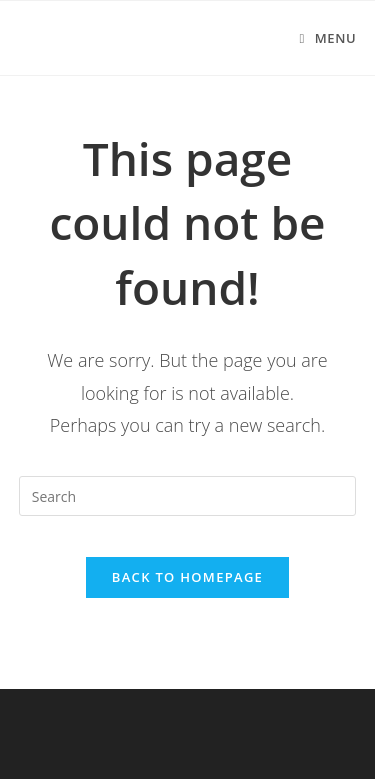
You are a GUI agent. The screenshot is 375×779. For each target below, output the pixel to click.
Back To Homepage (187, 577)
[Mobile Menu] (327, 38)
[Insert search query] (188, 496)
